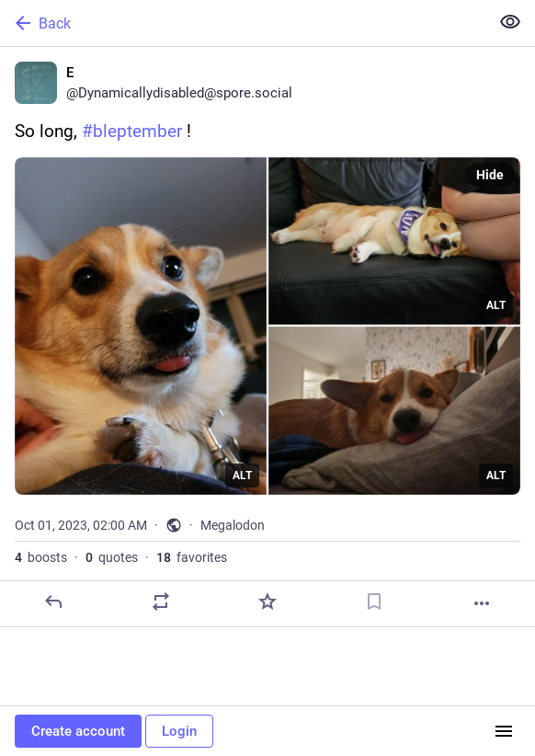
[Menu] (504, 731)
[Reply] (53, 601)
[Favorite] (267, 601)
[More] (482, 603)
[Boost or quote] (161, 601)
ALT (242, 475)
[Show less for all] (510, 22)
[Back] (243, 23)
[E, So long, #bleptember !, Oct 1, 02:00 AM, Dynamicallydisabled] (267, 337)
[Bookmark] (374, 601)
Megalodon (233, 525)
